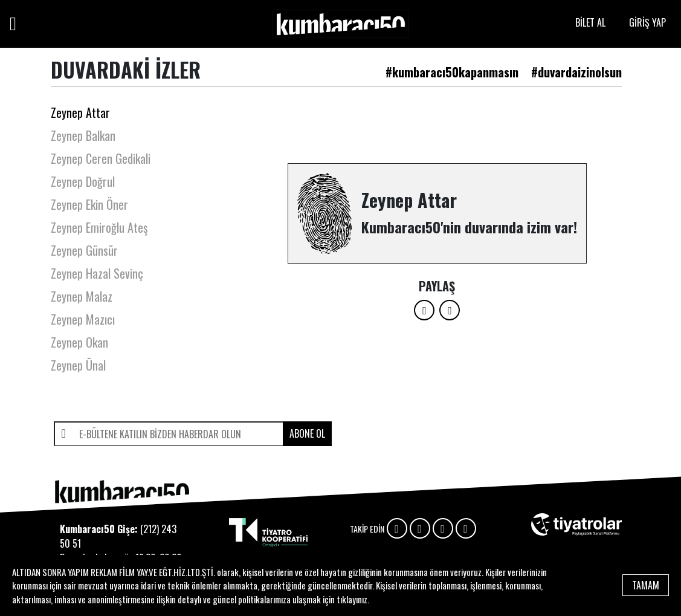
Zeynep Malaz (82, 296)
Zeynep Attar (80, 112)
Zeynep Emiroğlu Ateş (99, 227)
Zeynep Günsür (84, 250)
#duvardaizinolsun (576, 72)
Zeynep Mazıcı (83, 319)
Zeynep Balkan (83, 135)
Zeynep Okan (79, 342)
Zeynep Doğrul (83, 181)
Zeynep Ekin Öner (89, 204)
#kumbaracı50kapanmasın (452, 72)
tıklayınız (352, 599)
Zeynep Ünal (78, 365)
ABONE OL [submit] (307, 433)
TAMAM (646, 585)
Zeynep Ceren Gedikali (101, 158)
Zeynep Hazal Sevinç (97, 273)
